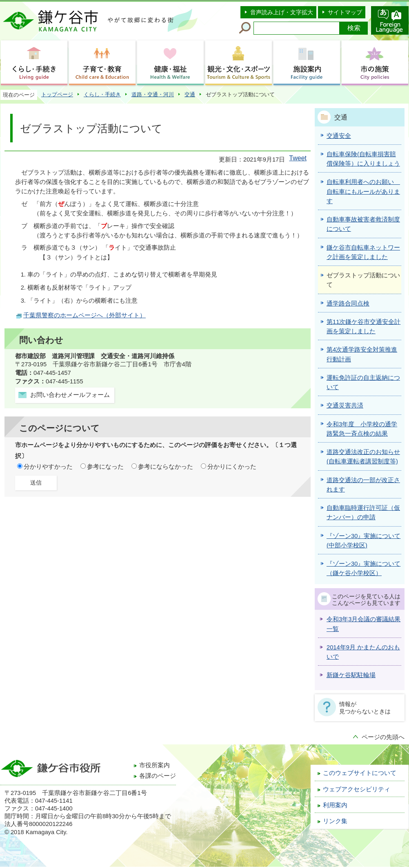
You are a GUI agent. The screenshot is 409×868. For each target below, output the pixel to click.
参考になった (105, 467)
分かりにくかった (232, 467)
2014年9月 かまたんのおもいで (363, 652)
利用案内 (335, 805)
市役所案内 (154, 765)
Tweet (298, 158)
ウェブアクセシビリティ (357, 789)
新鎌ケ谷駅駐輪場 (351, 675)
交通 (190, 94)
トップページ (57, 94)
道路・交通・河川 (153, 94)
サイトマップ (345, 12)
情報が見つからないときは (365, 708)
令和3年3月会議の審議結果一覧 (363, 624)
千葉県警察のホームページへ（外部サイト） (84, 315)
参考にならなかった (166, 467)
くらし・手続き (102, 94)
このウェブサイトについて (360, 773)
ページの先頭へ (383, 737)
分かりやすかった (48, 467)
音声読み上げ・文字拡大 (282, 12)
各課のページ (158, 776)
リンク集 (335, 821)
